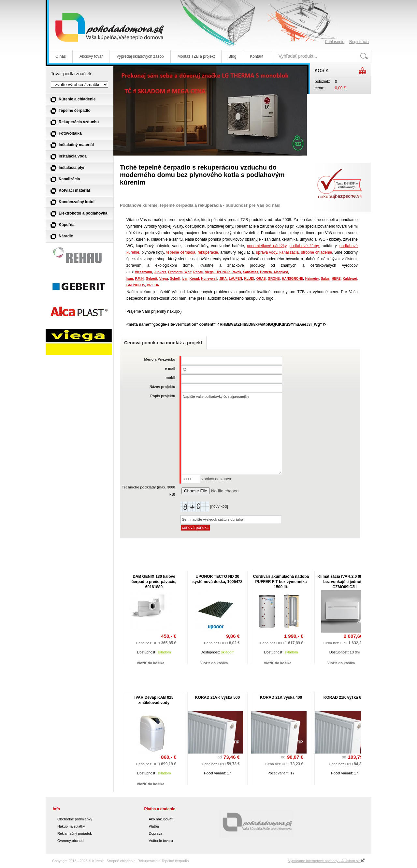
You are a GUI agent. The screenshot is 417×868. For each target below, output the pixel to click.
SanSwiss (251, 272)
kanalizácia (289, 252)
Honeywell (209, 279)
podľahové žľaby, (304, 246)
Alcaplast (280, 272)
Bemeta (266, 272)
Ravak (236, 272)
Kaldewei (350, 279)
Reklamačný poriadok (75, 833)
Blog (232, 56)
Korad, (195, 279)
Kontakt (257, 56)
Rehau (198, 272)
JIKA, (223, 279)
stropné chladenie (316, 252)
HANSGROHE (292, 279)
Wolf (188, 272)
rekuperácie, (208, 252)
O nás (61, 56)
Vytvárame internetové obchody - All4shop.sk (326, 861)
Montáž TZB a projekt (196, 56)
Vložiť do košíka (151, 663)
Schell (175, 279)
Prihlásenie (335, 42)
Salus (325, 279)
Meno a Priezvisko (159, 359)
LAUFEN (236, 279)
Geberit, (152, 279)
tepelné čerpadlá (181, 252)
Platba (154, 826)
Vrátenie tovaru (161, 841)
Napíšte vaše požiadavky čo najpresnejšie (232, 434)
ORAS (261, 279)
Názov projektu (162, 387)
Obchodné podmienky (75, 819)
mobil (170, 378)
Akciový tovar (91, 56)
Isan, (130, 279)
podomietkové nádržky (267, 246)
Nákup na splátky (71, 826)
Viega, (210, 272)
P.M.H (140, 279)
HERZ (336, 279)
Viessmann (144, 272)
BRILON (153, 285)
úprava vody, (267, 252)
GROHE (274, 279)
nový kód (219, 506)
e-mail (170, 368)
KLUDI (249, 279)
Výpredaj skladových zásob (140, 56)
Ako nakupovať (161, 819)
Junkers (160, 272)
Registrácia (359, 42)
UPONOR (223, 272)
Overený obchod (71, 841)
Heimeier (312, 279)
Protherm (175, 272)
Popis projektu (163, 396)
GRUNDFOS (136, 285)
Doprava (156, 833)
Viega (164, 279)
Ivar (185, 279)
